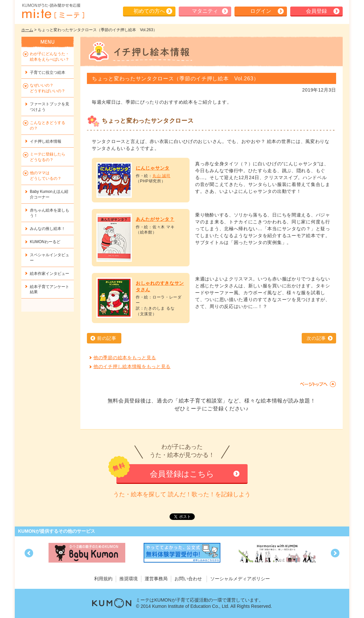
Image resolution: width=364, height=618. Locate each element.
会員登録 (316, 11)
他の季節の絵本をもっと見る (125, 358)
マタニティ (205, 11)
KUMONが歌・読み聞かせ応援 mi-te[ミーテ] (53, 11)
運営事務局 (156, 579)
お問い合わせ (188, 579)
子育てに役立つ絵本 (48, 72)
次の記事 (316, 338)
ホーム (27, 30)
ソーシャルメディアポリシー (240, 579)
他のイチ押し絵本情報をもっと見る (132, 366)
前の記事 (107, 338)
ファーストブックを (50, 107)
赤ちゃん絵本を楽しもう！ (50, 213)
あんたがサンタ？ (155, 219)
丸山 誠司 (162, 176)
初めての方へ (149, 11)
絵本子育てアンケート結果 (50, 289)
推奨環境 (129, 579)
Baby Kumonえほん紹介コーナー (49, 194)
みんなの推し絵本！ (48, 229)
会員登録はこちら (182, 474)
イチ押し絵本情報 (46, 141)
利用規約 (103, 579)
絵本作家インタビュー (50, 274)
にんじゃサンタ (153, 168)
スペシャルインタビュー (50, 258)
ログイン (261, 11)
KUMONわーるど (45, 242)
